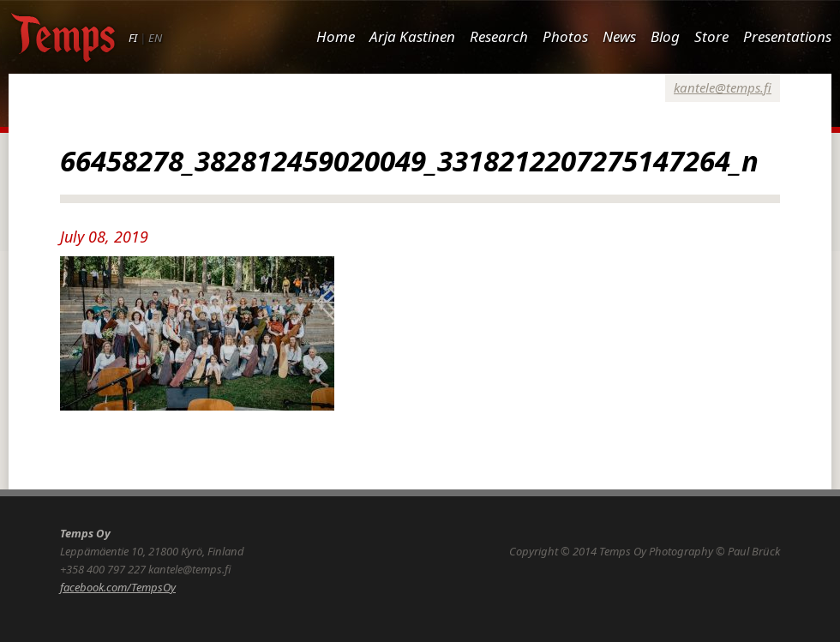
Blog (665, 36)
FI (133, 38)
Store (711, 36)
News (619, 36)
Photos (565, 36)
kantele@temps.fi (723, 87)
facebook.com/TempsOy (118, 587)
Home (336, 36)
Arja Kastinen (412, 36)
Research (499, 36)
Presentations (787, 36)
